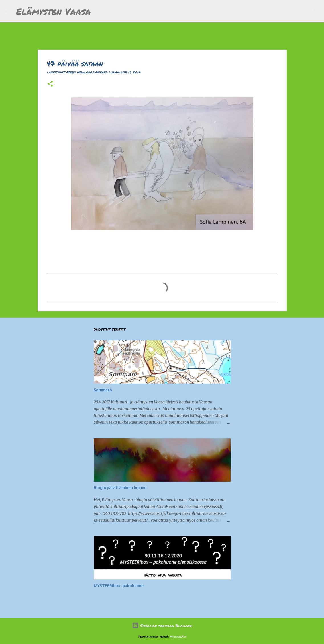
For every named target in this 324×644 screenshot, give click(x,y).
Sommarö (103, 390)
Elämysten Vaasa (53, 11)
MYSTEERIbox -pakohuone (119, 586)
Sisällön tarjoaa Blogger (162, 626)
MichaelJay (178, 637)
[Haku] (99, 11)
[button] (50, 84)
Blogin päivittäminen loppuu (120, 488)
